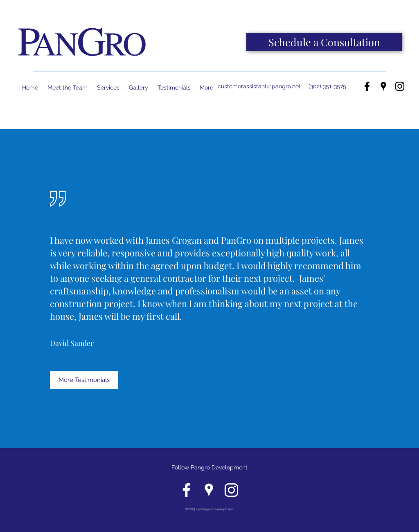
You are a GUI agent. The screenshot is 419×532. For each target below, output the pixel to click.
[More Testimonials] (84, 380)
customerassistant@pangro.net (259, 86)
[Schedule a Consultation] (324, 42)
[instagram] (400, 86)
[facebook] (367, 86)
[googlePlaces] (383, 86)
